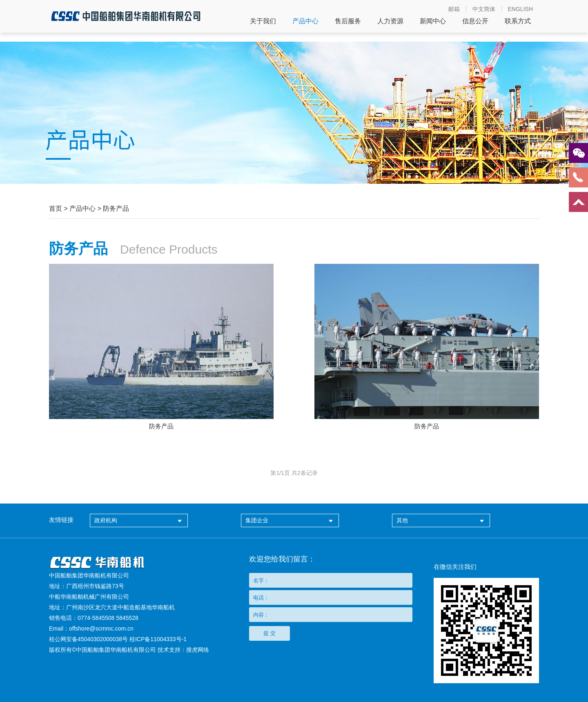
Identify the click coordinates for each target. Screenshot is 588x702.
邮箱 (454, 9)
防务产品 (116, 208)
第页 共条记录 (294, 473)
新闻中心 (433, 21)
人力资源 (390, 21)
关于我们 (263, 21)
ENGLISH (520, 9)
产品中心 (305, 21)
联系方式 (518, 21)
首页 (56, 208)
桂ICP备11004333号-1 (158, 639)
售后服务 (348, 21)
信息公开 (475, 21)
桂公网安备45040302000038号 (88, 639)
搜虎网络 (198, 650)
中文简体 (484, 9)
